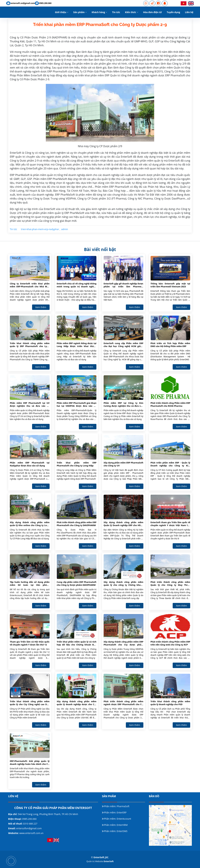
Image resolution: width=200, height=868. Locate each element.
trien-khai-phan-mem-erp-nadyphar (40, 229)
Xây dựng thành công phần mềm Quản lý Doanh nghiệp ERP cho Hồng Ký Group (123, 524)
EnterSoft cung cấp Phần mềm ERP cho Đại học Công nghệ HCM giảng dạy (123, 345)
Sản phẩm (79, 12)
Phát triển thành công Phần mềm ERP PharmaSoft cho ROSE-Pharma (170, 404)
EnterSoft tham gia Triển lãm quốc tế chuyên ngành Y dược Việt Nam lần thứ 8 (170, 524)
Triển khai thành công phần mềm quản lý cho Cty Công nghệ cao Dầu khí (30, 703)
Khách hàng (98, 12)
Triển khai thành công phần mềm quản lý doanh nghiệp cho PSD (170, 703)
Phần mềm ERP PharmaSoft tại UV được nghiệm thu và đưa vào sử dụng (30, 405)
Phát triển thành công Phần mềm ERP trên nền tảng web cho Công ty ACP (170, 643)
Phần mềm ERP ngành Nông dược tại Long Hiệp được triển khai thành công (77, 345)
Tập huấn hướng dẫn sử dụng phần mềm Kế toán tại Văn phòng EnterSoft (30, 584)
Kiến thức (131, 12)
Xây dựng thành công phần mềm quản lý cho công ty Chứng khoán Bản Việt (123, 584)
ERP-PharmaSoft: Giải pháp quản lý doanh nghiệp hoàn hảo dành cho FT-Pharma (30, 763)
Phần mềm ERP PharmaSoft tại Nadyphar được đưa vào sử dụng (30, 464)
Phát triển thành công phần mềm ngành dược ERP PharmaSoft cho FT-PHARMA (123, 703)
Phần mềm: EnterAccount (118, 819)
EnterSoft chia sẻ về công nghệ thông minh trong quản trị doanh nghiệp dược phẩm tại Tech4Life (77, 285)
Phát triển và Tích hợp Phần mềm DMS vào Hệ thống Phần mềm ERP (170, 345)
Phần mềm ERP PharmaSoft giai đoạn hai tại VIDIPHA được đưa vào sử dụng (77, 405)
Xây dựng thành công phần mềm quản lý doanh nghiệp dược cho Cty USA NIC (77, 703)
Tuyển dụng (173, 12)
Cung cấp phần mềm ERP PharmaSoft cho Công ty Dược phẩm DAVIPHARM (77, 583)
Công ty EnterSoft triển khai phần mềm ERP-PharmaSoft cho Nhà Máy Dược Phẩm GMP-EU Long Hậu (30, 285)
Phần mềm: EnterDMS (116, 831)
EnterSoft (109, 861)
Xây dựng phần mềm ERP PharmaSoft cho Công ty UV (123, 464)
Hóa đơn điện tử (153, 12)
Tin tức (116, 12)
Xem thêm (41, 307)
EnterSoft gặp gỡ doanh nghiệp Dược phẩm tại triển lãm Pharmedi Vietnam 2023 (123, 285)
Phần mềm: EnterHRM (116, 825)
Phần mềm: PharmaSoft (117, 806)
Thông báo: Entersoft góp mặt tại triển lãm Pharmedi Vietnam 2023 (170, 285)
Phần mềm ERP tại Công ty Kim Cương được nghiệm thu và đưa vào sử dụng (123, 405)
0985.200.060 (29, 819)
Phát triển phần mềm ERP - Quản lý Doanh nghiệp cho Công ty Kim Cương (170, 464)
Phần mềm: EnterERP (115, 813)
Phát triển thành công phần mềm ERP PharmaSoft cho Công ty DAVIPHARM (77, 524)
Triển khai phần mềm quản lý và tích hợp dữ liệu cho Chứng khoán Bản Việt (77, 643)
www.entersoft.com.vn (31, 833)
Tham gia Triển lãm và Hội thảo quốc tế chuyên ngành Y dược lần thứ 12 (30, 643)
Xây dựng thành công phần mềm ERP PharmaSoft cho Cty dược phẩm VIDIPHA (123, 643)
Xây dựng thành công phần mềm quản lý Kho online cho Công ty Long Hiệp (30, 524)
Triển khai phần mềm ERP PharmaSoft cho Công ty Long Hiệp (77, 464)
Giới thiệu (61, 12)
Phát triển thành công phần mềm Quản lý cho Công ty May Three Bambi (170, 584)
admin (65, 229)
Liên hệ (189, 12)
